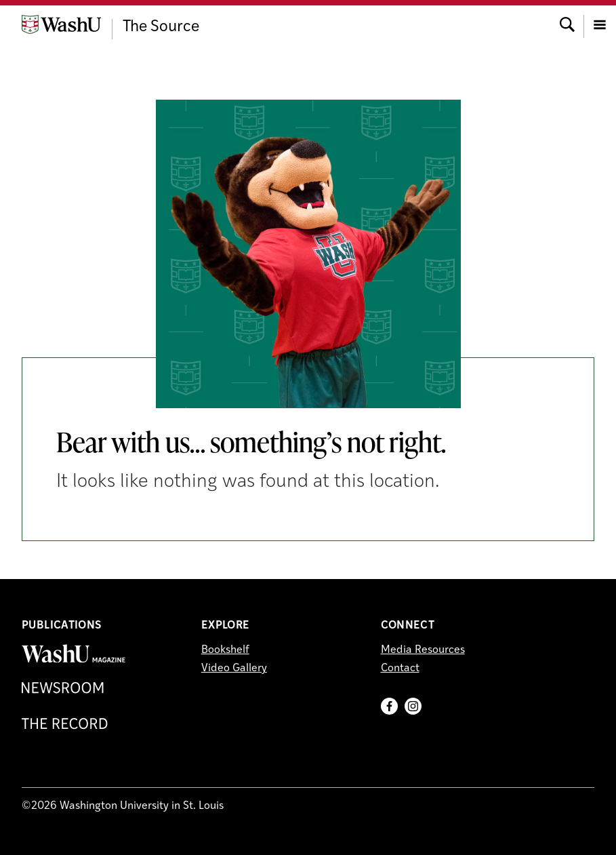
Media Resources (423, 650)
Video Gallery (234, 669)
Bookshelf (225, 650)
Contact (400, 669)
